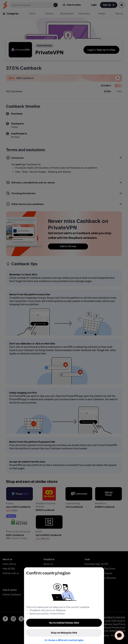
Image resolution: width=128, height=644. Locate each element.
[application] (119, 635)
